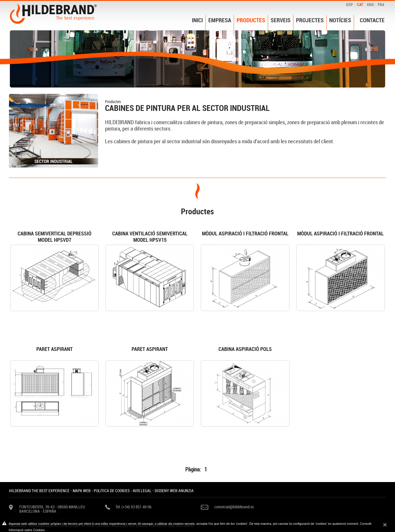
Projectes (310, 20)
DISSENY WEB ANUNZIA (174, 491)
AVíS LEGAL (142, 491)
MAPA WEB (82, 491)
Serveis (281, 20)
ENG (370, 4)
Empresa (220, 20)
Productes (251, 20)
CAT (360, 4)
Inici (197, 20)
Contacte (372, 20)
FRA (381, 4)
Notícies (340, 20)
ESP (350, 4)
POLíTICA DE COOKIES (112, 491)
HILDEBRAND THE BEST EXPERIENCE (39, 491)
